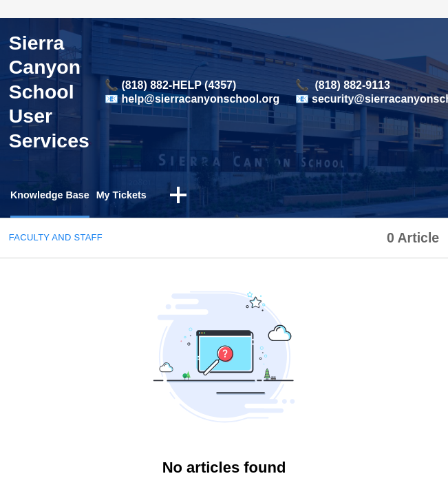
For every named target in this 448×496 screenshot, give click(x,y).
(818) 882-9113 (352, 85)
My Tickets (134, 196)
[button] (193, 197)
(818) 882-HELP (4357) (179, 85)
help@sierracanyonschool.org (200, 99)
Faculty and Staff (56, 239)
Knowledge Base (54, 196)
